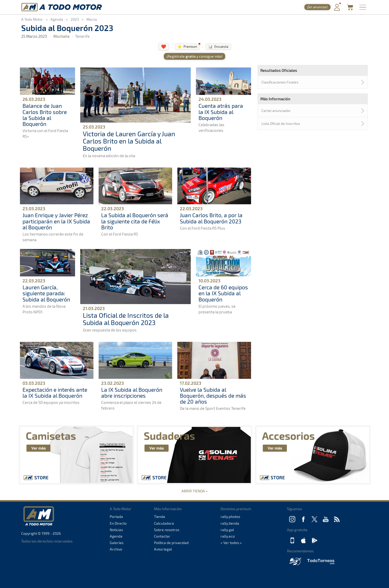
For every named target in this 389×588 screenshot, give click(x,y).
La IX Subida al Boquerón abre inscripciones (132, 393)
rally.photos (230, 517)
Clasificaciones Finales (280, 82)
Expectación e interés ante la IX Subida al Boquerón (55, 393)
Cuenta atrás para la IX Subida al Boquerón (221, 112)
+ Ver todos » (231, 543)
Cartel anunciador (276, 111)
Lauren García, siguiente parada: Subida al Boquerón (46, 293)
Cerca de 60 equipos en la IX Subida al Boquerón (223, 293)
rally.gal (227, 530)
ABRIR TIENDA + (195, 491)
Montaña (61, 36)
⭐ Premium (187, 47)
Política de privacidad (171, 543)
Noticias (116, 530)
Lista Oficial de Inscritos (281, 123)
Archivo (116, 549)
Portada (116, 517)
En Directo (118, 523)
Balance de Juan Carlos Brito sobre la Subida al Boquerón (45, 115)
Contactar (162, 536)
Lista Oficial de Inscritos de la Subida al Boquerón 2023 (126, 319)
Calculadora (164, 523)
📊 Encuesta (218, 47)
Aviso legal (163, 549)
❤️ (164, 46)
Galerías (117, 543)
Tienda (160, 517)
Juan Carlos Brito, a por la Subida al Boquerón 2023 (211, 218)
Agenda (116, 536)
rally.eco (228, 536)
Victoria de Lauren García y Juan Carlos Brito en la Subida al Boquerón (129, 141)
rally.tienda (230, 523)
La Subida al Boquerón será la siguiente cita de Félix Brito (135, 221)
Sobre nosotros (167, 530)
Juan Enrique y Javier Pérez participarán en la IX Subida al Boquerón (56, 221)
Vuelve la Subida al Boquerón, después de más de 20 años (213, 395)
